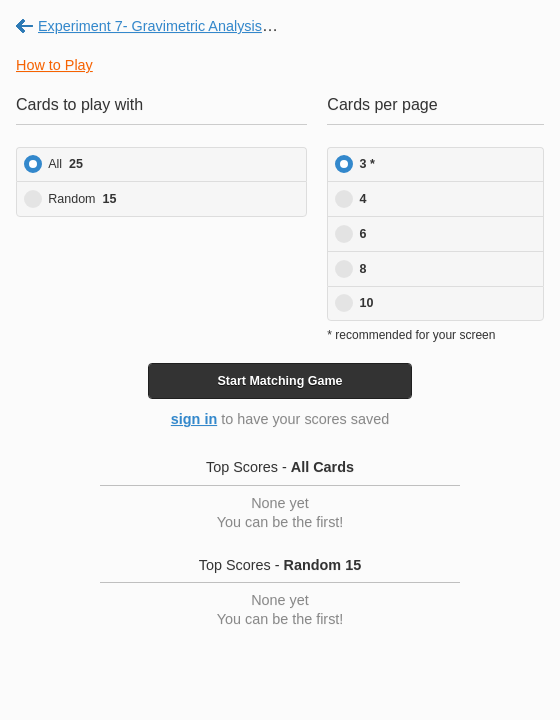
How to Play (54, 65)
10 (367, 303)
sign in (194, 419)
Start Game (279, 381)
